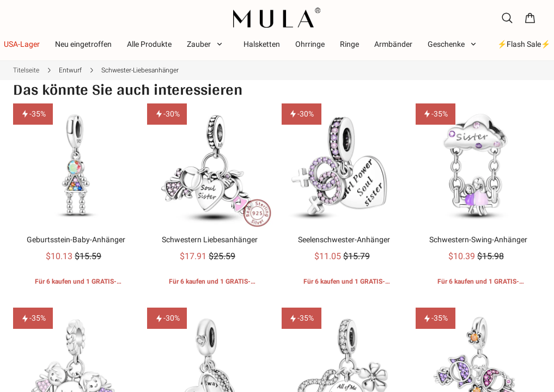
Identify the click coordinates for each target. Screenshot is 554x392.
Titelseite (26, 70)
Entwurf (70, 70)
